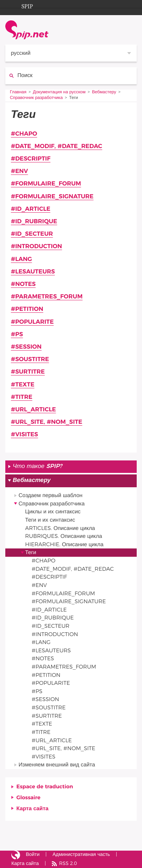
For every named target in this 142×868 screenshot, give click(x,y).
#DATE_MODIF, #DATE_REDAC (57, 147)
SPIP (21, 5)
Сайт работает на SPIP (16, 855)
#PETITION (27, 309)
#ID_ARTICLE (31, 209)
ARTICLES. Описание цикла (60, 528)
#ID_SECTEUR (32, 234)
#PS (17, 335)
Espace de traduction (45, 787)
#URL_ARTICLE (34, 410)
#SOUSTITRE (30, 360)
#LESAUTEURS (33, 272)
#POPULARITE (32, 322)
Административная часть (81, 855)
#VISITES (25, 435)
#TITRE (22, 397)
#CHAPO (24, 134)
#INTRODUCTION (37, 247)
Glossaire (28, 798)
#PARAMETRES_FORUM (47, 297)
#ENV (20, 171)
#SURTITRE (28, 372)
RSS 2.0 (68, 864)
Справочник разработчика (36, 98)
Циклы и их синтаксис (53, 512)
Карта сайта (32, 809)
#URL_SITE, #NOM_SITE (47, 422)
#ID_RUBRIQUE (34, 222)
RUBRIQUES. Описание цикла (63, 536)
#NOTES (23, 284)
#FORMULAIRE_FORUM (46, 184)
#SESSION (26, 347)
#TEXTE (23, 385)
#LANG (22, 259)
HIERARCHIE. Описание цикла (64, 544)
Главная (18, 92)
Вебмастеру (104, 92)
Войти (33, 855)
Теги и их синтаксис (50, 520)
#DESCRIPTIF (31, 159)
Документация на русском (59, 92)
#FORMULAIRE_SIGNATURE (52, 197)
